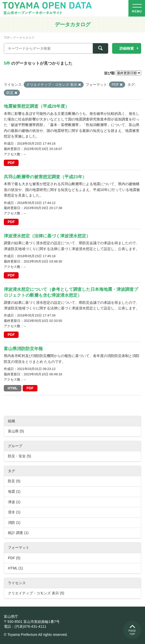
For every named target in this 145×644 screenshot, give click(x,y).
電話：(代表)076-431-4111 (25, 626)
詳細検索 (127, 48)
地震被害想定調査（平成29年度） (37, 106)
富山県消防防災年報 (23, 349)
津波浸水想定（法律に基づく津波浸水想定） (47, 236)
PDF (11, 163)
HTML (13, 388)
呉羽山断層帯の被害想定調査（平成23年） (45, 177)
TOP (7, 38)
